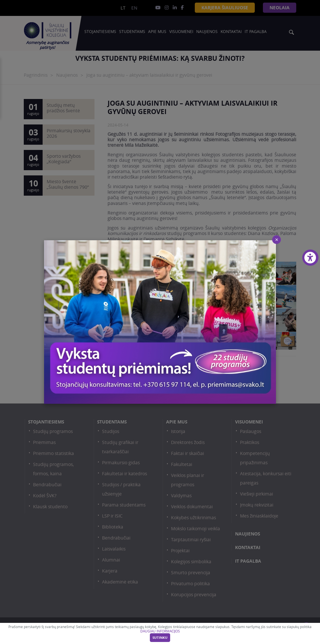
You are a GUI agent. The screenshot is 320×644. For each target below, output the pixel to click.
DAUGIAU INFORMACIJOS (160, 631)
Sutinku (160, 638)
